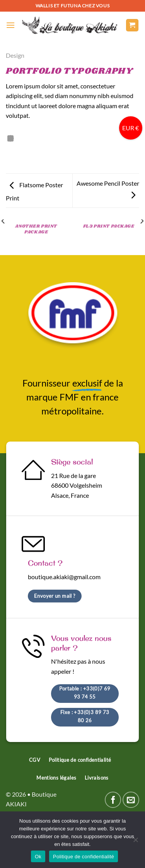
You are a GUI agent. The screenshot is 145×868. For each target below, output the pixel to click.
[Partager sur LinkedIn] (10, 139)
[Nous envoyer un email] (131, 800)
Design (15, 55)
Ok (38, 857)
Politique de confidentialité (84, 857)
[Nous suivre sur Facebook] (113, 800)
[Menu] (10, 25)
